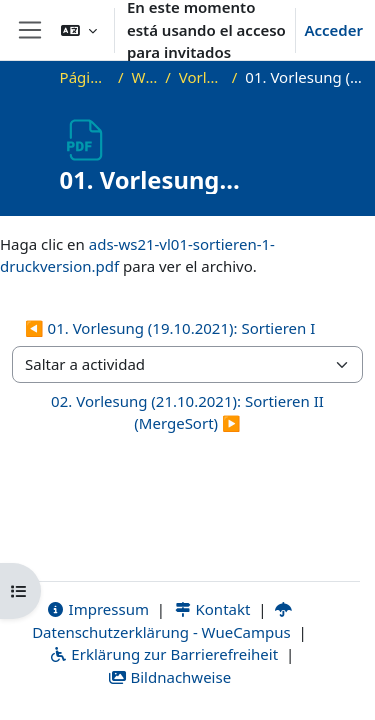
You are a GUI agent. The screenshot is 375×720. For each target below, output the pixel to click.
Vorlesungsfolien (201, 77)
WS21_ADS (144, 77)
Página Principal (85, 77)
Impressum (97, 609)
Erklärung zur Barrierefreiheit (163, 654)
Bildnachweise (169, 677)
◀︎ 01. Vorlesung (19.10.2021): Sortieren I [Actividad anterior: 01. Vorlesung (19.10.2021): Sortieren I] (170, 328)
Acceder (333, 30)
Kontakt (212, 609)
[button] (79, 30)
